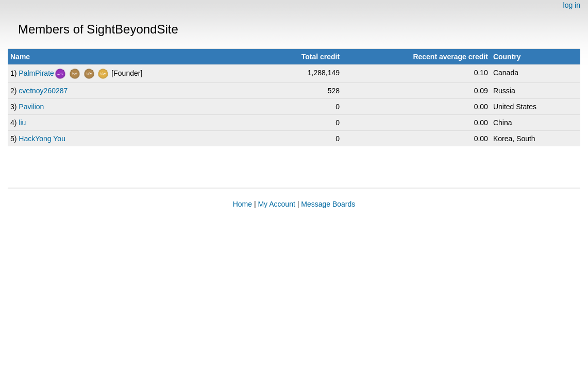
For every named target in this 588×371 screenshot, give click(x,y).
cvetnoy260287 (43, 91)
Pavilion (31, 107)
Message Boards (328, 204)
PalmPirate (36, 73)
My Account (276, 204)
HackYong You (42, 139)
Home (242, 204)
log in (572, 5)
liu (22, 123)
